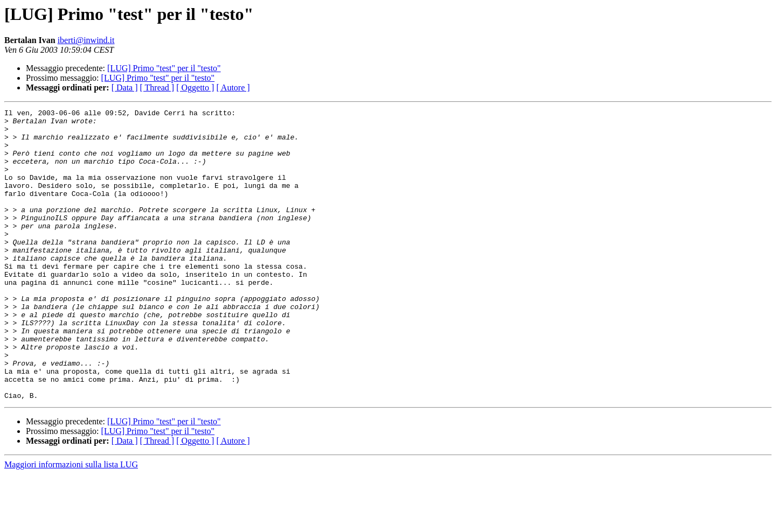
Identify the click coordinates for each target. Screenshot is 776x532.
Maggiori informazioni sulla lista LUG (71, 523)
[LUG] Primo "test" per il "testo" (164, 68)
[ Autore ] (233, 87)
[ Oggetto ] (195, 87)
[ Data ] (125, 87)
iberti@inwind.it (86, 40)
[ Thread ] (157, 87)
